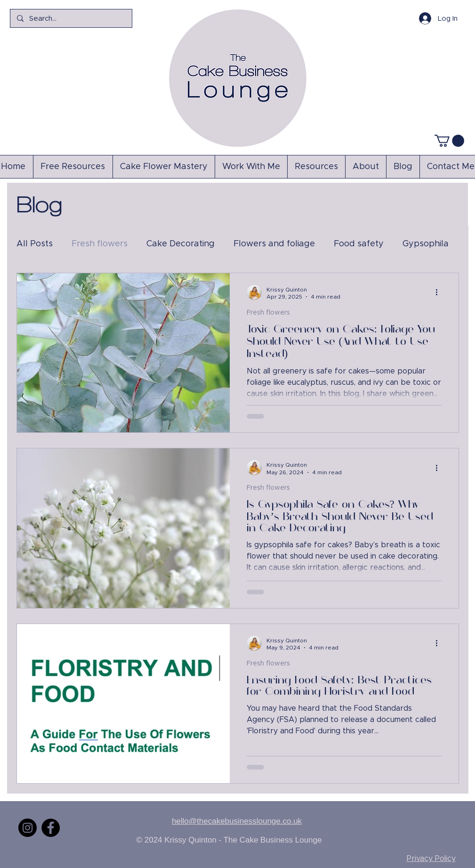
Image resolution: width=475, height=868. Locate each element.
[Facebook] (51, 828)
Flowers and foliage (274, 244)
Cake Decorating (181, 244)
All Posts (35, 244)
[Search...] (71, 18)
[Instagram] (28, 828)
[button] (449, 141)
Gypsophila (426, 244)
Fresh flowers (100, 244)
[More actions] (440, 292)
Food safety (359, 244)
